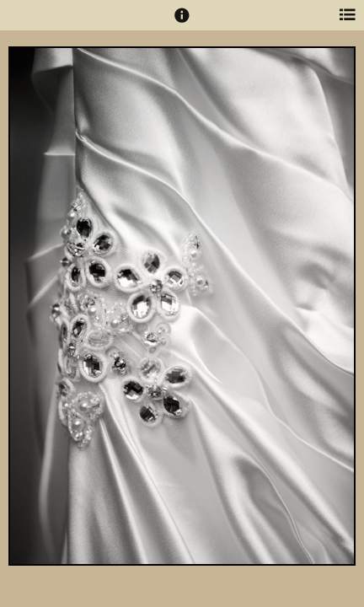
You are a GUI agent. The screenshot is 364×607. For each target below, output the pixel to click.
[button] (182, 23)
